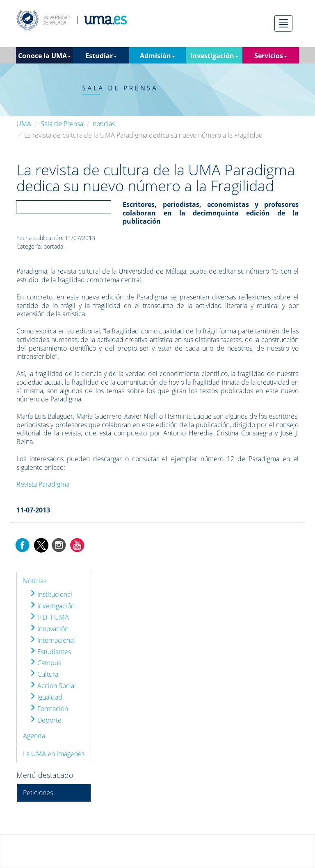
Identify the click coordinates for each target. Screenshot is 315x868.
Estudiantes (50, 652)
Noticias (35, 581)
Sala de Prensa (62, 124)
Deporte (45, 720)
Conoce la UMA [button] (45, 56)
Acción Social (52, 686)
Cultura (44, 674)
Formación (49, 709)
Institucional (51, 594)
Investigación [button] (214, 56)
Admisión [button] (157, 56)
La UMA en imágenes (54, 754)
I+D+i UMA (49, 617)
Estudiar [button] (101, 56)
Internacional (52, 640)
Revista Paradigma (43, 484)
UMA (24, 124)
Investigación (52, 606)
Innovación (49, 629)
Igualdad (46, 697)
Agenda (34, 736)
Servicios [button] (271, 56)
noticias (104, 124)
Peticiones (38, 793)
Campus (45, 663)
